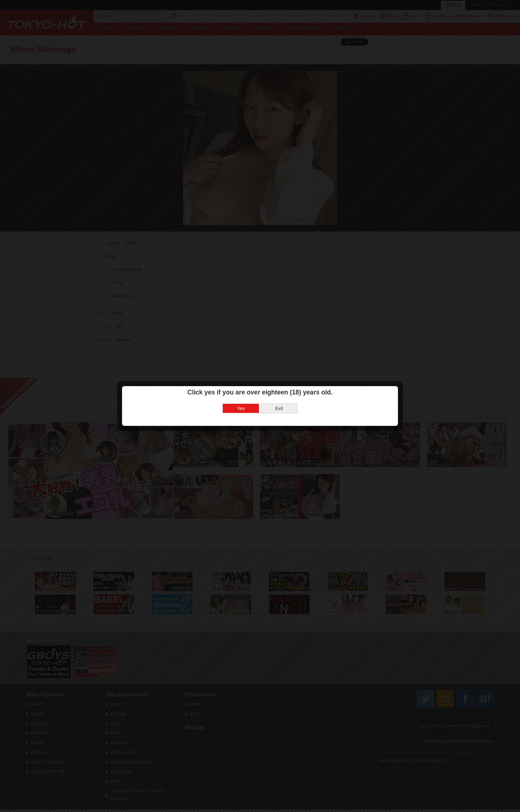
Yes (241, 385)
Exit (279, 385)
